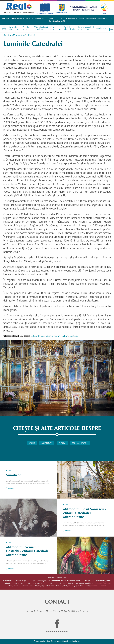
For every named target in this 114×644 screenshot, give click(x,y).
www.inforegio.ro (104, 583)
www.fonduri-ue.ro (99, 586)
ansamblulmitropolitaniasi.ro (68, 641)
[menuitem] (4, 28)
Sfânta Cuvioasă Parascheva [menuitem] (41, 28)
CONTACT (57, 602)
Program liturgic (80, 443)
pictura (65, 336)
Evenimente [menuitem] (101, 28)
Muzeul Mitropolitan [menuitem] (56, 28)
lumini (58, 336)
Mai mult (11, 489)
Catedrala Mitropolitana (42, 336)
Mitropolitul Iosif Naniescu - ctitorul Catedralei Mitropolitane (84, 513)
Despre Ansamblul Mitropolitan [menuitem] (86, 28)
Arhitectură (47, 443)
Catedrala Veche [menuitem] (27, 28)
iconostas (73, 336)
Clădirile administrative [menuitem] (70, 28)
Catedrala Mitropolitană (15, 35)
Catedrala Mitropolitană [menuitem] (14, 28)
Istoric (32, 443)
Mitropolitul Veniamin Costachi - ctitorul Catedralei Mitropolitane (28, 551)
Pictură (32, 35)
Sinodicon (14, 475)
